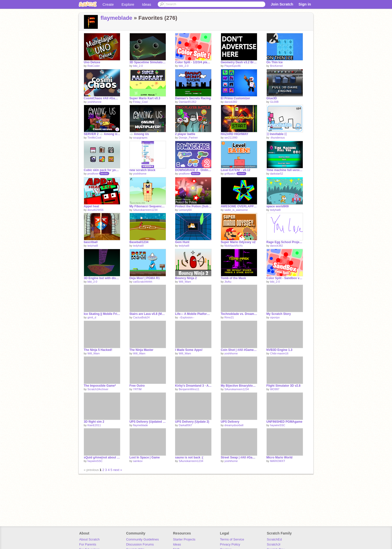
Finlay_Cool (140, 102)
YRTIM (137, 389)
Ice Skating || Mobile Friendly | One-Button (102, 314)
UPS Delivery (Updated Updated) (148, 422)
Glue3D (272, 98)
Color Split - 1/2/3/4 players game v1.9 (193, 62)
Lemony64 (185, 210)
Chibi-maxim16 (279, 353)
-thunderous (277, 138)
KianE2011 (94, 425)
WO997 (275, 389)
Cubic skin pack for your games (102, 170)
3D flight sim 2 (94, 422)
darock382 (231, 102)
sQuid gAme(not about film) (102, 457)
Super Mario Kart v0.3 (145, 98)
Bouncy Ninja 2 (186, 278)
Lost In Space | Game (145, 457)
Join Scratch (282, 4)
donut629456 (95, 210)
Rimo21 (229, 317)
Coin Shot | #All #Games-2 (239, 350)
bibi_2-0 (138, 66)
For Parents (88, 544)
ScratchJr (274, 544)
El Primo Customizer (235, 98)
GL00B (274, 102)
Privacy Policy (230, 544)
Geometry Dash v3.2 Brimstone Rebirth (239, 62)
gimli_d (92, 317)
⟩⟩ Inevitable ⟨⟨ (277, 134)
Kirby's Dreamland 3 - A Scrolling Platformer (193, 386)
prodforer (93, 174)
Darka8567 (185, 425)
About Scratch (89, 539)
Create (108, 4)
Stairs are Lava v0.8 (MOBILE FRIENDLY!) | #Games (148, 314)
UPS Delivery (230, 422)
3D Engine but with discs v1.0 (102, 278)
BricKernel (276, 66)
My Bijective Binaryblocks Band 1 (239, 386)
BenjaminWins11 (189, 389)
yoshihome (140, 174)
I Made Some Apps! (189, 350)
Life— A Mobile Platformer (193, 314)
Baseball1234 (139, 242)
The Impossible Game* (100, 386)
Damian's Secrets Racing (193, 98)
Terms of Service (232, 539)
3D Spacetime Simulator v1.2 (148, 62)
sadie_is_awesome (236, 210)
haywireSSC (278, 425)
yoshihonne (94, 102)
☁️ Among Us (139, 134)
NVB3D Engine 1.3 (279, 350)
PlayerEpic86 (233, 66)
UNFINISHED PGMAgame (284, 422)
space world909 (278, 206)
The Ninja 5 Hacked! (98, 350)
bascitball (91, 242)
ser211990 (231, 138)
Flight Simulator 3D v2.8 (284, 386)
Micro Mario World (279, 457)
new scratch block (142, 170)
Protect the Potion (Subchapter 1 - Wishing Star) (193, 206)
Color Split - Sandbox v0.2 (285, 278)
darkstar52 (276, 174)
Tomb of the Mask (233, 278)
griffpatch (230, 174)
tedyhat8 (275, 210)
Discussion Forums (140, 544)
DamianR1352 (187, 102)
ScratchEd (274, 539)
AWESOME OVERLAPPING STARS (239, 206)
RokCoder (94, 66)
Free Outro (137, 386)
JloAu (228, 282)
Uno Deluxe (92, 62)
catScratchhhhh (142, 282)
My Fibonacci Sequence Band (148, 206)
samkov (138, 461)
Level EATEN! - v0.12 (235, 170)
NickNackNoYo (234, 246)
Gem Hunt (182, 242)
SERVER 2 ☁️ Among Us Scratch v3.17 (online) (102, 134)
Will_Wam (185, 282)
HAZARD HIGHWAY (234, 134)
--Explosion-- (186, 317)
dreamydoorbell (234, 425)
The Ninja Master (141, 350)
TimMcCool (94, 138)
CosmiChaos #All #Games (102, 98)
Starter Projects (184, 539)
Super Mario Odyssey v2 (238, 242)
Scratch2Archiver (98, 389)
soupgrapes (140, 138)
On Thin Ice (275, 62)
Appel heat (91, 206)
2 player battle (185, 134)
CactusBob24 (141, 317)
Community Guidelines (142, 539)
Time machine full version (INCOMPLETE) (285, 170)
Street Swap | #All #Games (239, 457)
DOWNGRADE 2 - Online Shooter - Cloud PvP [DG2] (193, 170)
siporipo (275, 317)
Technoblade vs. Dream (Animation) (239, 314)
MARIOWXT (278, 461)
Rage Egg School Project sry (285, 242)
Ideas (147, 4)
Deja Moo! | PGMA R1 (145, 278)
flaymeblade (116, 18)
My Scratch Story (279, 314)
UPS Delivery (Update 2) (192, 422)
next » (118, 470)
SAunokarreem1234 (145, 210)
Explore (128, 4)
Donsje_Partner (188, 138)
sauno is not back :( (189, 457)
